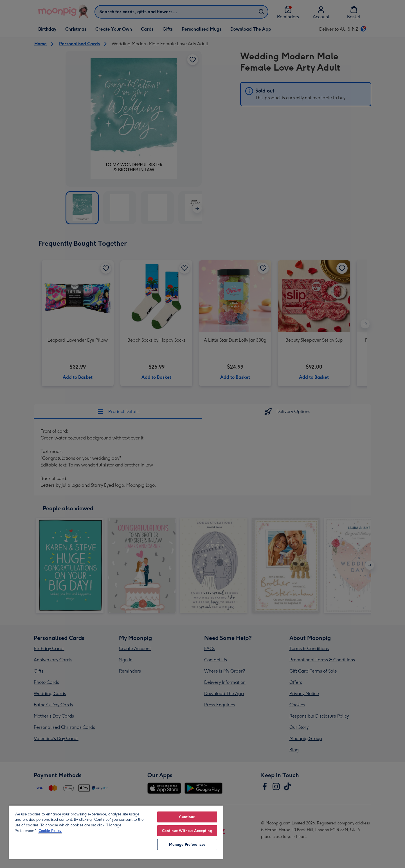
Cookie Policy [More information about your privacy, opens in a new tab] (50, 831)
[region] (116, 832)
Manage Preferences (187, 845)
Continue (187, 817)
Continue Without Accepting (187, 831)
